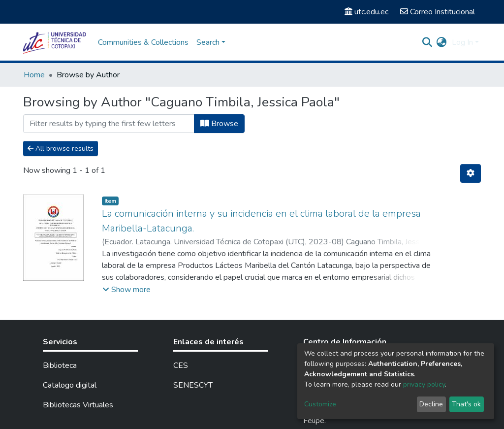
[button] (442, 42)
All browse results (61, 148)
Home (34, 75)
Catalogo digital (70, 385)
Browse (219, 124)
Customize (320, 404)
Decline (431, 404)
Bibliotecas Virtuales (78, 405)
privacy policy (424, 384)
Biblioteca (60, 365)
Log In (462, 42)
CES (181, 365)
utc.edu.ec (366, 12)
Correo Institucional (438, 12)
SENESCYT (193, 385)
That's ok (466, 404)
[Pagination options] (471, 173)
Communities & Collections (143, 42)
